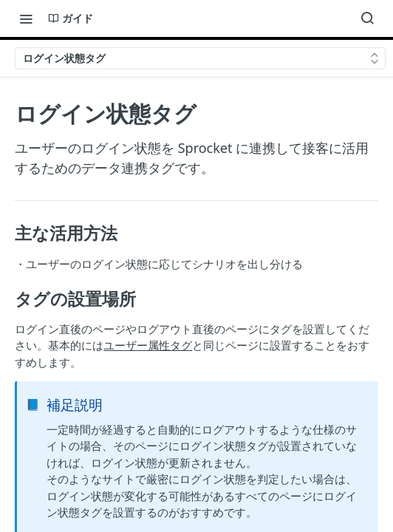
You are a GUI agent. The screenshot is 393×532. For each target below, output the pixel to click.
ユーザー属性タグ (148, 345)
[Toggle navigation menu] (26, 18)
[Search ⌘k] (367, 18)
